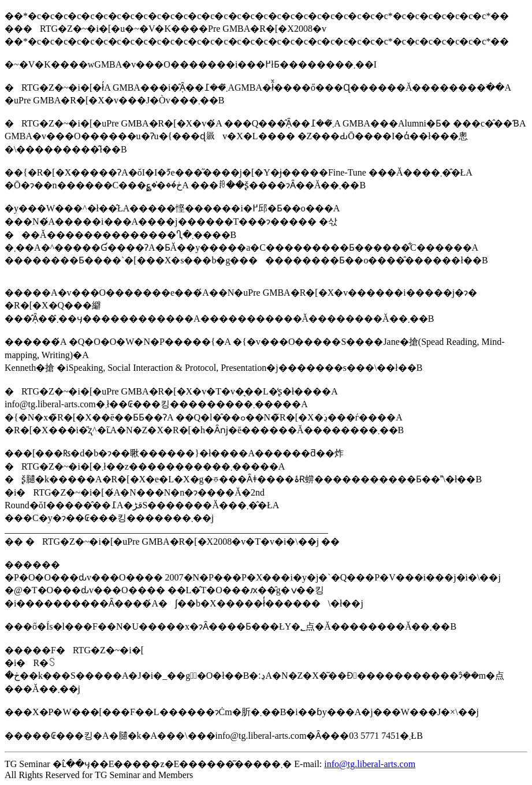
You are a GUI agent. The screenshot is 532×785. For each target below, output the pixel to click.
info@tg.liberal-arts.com (370, 764)
